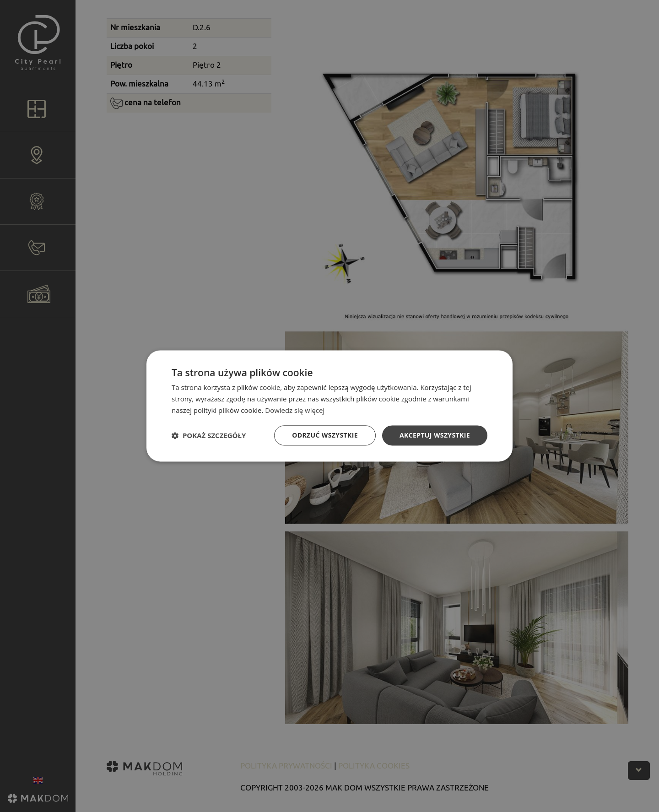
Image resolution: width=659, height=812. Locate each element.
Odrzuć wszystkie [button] (325, 435)
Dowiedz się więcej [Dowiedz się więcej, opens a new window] (295, 410)
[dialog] (329, 406)
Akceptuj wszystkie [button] (435, 435)
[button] (209, 435)
